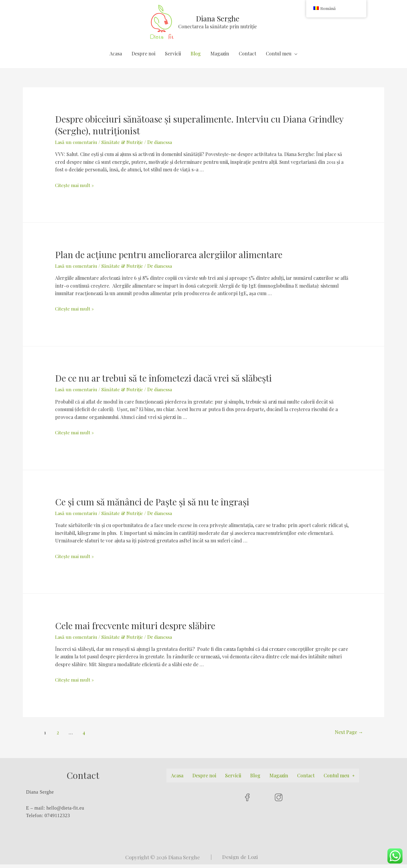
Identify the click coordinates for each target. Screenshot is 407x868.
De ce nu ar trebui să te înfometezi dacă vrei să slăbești (163, 382)
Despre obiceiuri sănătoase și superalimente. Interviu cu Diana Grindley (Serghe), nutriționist (199, 129)
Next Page (345, 736)
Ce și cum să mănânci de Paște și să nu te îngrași (152, 505)
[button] (339, 779)
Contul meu (279, 57)
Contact (247, 57)
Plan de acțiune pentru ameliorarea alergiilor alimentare (169, 258)
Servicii (173, 57)
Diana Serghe (219, 20)
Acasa (116, 57)
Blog (196, 57)
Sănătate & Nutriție (124, 146)
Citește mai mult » (75, 189)
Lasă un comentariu (77, 146)
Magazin (220, 57)
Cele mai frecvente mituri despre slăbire (135, 629)
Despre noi (143, 57)
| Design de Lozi (234, 860)
